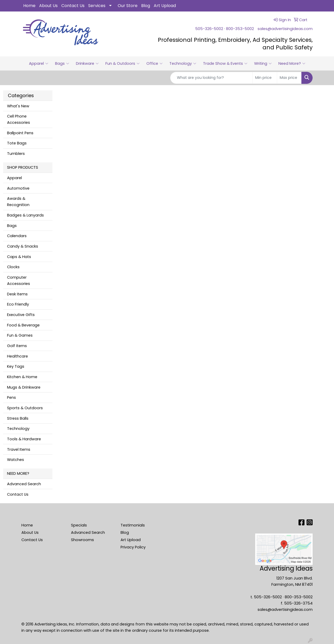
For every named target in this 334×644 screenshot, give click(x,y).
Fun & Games (20, 335)
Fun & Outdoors (123, 63)
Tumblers (16, 154)
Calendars (17, 236)
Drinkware (87, 63)
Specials (79, 525)
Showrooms (82, 540)
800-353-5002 (240, 29)
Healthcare (17, 356)
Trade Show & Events (225, 63)
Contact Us (73, 6)
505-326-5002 (209, 29)
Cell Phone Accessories (19, 119)
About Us (48, 6)
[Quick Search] (211, 78)
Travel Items (19, 449)
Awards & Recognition (18, 202)
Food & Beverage (23, 325)
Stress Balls (18, 418)
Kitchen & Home (22, 377)
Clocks (13, 267)
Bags (62, 63)
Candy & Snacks (23, 246)
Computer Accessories (19, 280)
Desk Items (17, 294)
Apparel (39, 63)
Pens (11, 397)
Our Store (128, 6)
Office (154, 63)
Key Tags (16, 366)
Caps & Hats (19, 257)
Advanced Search (24, 484)
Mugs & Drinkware (24, 387)
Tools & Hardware (24, 439)
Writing (263, 63)
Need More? (292, 63)
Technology (183, 63)
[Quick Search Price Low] (265, 78)
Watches (16, 460)
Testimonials (133, 525)
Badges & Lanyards (25, 215)
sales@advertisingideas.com (285, 29)
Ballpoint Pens (20, 133)
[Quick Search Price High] (289, 78)
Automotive (18, 188)
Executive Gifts (21, 315)
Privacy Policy (133, 547)
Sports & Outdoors (25, 408)
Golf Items (17, 346)
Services (97, 6)
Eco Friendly (18, 304)
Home (29, 6)
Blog (146, 6)
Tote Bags (17, 143)
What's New (18, 106)
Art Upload (165, 6)
